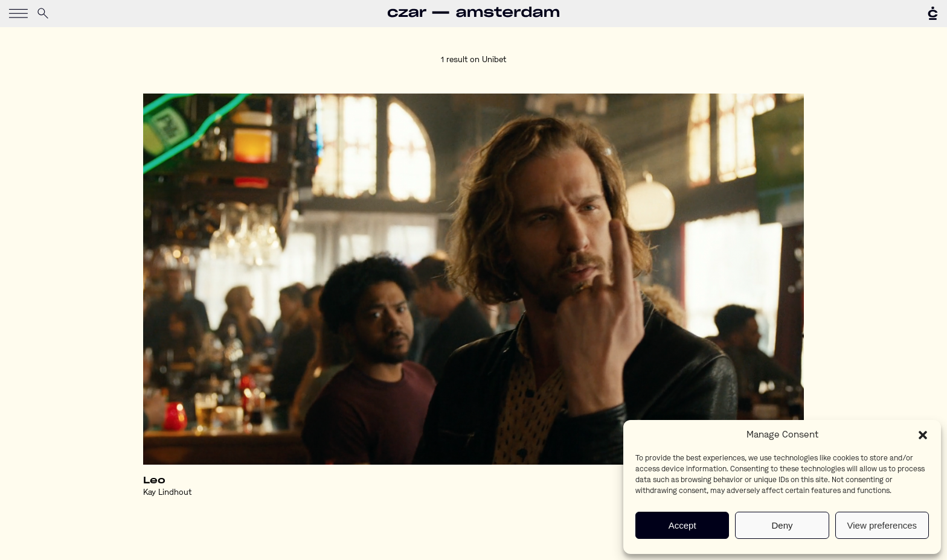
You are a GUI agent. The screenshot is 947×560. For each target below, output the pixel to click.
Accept (682, 525)
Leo (154, 481)
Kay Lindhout (167, 493)
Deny (782, 525)
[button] (923, 435)
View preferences (882, 525)
